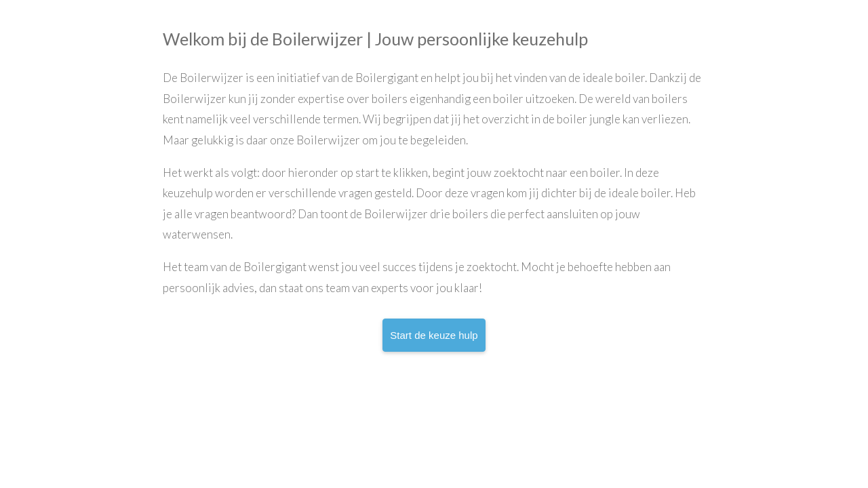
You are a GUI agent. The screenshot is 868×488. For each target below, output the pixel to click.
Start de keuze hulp (434, 335)
